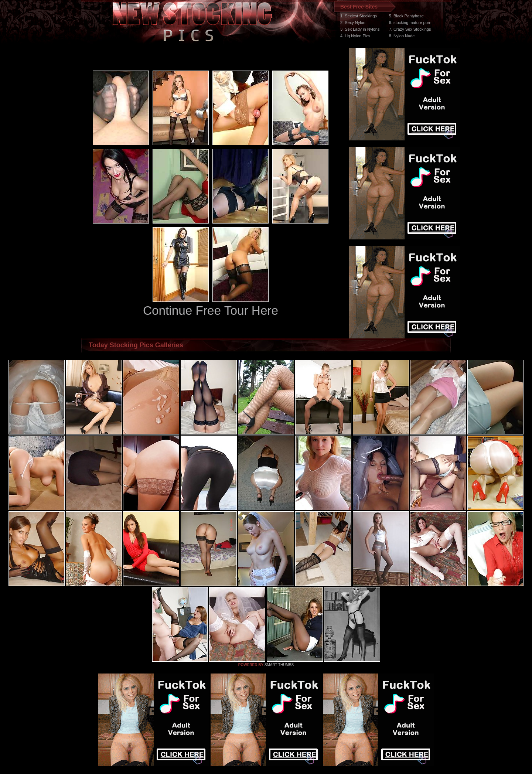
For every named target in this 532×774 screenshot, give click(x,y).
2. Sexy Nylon (353, 23)
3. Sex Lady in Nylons (360, 29)
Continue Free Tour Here (211, 311)
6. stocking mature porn (410, 23)
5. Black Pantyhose (406, 16)
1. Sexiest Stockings (359, 16)
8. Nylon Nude (402, 36)
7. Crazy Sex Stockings (410, 29)
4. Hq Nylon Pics (355, 36)
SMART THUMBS (279, 665)
